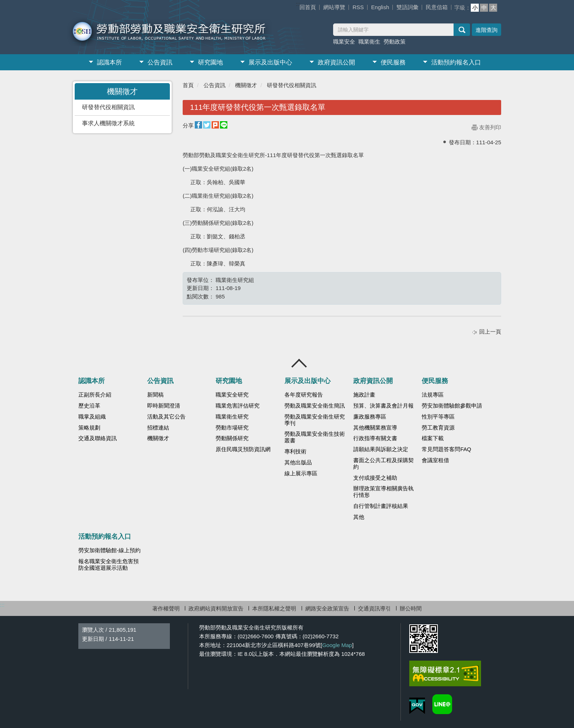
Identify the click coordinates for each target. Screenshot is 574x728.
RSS (358, 7)
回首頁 (308, 7)
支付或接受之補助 (375, 478)
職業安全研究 (232, 395)
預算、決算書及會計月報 (383, 406)
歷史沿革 (89, 406)
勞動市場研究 (232, 428)
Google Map (337, 645)
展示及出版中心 (270, 62)
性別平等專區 (438, 417)
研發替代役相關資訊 (108, 107)
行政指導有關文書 (375, 438)
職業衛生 (369, 42)
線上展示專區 (301, 473)
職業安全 (344, 42)
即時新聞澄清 (164, 406)
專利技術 (295, 452)
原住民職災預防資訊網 (243, 449)
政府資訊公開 (336, 62)
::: (298, 4)
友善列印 (490, 127)
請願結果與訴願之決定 (381, 449)
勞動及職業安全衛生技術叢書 (315, 437)
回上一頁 (490, 332)
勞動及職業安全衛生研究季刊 (315, 420)
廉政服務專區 (370, 417)
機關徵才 (246, 85)
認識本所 (109, 62)
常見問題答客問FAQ (446, 449)
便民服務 (393, 62)
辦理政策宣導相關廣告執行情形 (383, 492)
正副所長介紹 (95, 395)
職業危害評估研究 (238, 406)
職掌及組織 (92, 417)
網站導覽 (334, 7)
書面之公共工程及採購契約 (383, 464)
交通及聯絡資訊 (98, 438)
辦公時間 (411, 608)
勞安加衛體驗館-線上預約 (109, 550)
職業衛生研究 (232, 417)
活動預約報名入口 (456, 62)
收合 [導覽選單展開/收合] (299, 363)
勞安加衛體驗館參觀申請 (452, 406)
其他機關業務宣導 (375, 428)
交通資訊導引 (374, 608)
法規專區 (433, 395)
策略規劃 (89, 428)
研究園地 (210, 62)
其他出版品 (298, 463)
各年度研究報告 (304, 395)
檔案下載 (433, 438)
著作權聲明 (166, 608)
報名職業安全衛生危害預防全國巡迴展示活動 (109, 565)
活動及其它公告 (166, 417)
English (380, 7)
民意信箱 (437, 7)
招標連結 (158, 428)
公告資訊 (160, 62)
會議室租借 (435, 460)
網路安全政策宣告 (327, 608)
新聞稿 (155, 395)
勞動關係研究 (232, 438)
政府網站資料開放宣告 (216, 608)
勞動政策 (395, 42)
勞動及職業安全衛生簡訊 (315, 406)
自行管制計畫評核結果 (381, 506)
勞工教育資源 (438, 428)
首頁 (188, 85)
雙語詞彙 (407, 7)
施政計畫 (364, 395)
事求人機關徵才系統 (108, 123)
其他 (359, 517)
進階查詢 (487, 30)
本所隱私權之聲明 (274, 608)
